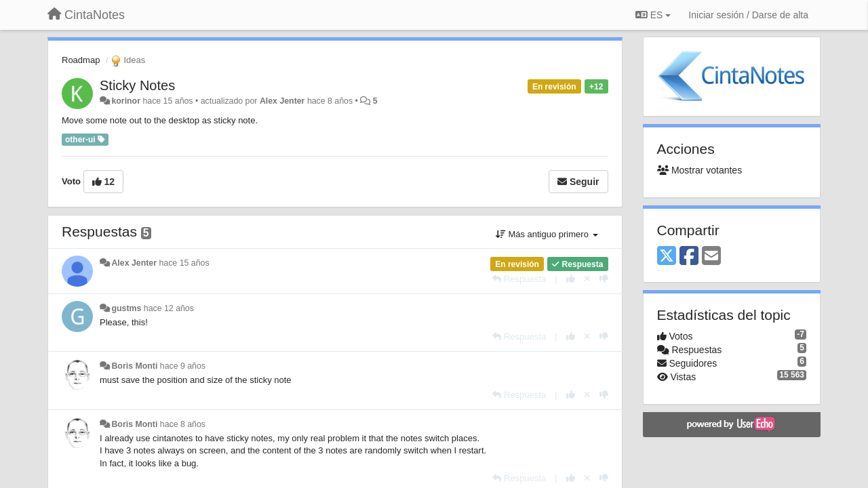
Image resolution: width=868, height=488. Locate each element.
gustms (126, 308)
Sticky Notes (137, 85)
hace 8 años (183, 424)
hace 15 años (184, 263)
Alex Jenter (282, 101)
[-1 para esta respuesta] (604, 279)
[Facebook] (689, 257)
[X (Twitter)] (667, 257)
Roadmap (81, 60)
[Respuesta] (519, 279)
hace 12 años (169, 308)
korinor (126, 101)
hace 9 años (183, 366)
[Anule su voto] (587, 279)
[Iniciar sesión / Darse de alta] (748, 15)
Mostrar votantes (700, 170)
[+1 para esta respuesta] (571, 279)
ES (653, 15)
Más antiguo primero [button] (547, 234)
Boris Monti (134, 366)
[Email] (711, 257)
